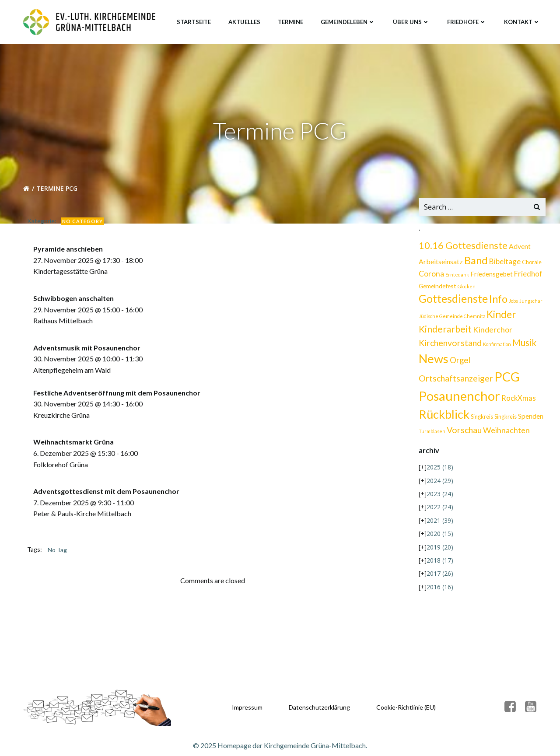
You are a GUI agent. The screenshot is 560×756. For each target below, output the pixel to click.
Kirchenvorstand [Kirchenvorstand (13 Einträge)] (450, 335)
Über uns (412, 21)
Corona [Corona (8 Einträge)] (431, 275)
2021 (439, 506)
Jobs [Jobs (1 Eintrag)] (443, 307)
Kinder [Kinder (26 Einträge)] (433, 320)
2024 (439, 465)
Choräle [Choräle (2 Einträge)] (531, 264)
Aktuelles (245, 21)
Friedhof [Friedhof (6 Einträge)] (528, 276)
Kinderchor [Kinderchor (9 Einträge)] (523, 321)
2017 (439, 558)
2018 (439, 545)
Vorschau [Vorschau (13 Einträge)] (514, 403)
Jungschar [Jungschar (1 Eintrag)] (460, 307)
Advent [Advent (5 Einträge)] (519, 247)
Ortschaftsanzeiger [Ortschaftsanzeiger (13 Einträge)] (508, 352)
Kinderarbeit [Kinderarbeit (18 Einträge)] (476, 320)
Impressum (247, 692)
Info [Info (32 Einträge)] (427, 305)
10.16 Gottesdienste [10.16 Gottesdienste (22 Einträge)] (463, 247)
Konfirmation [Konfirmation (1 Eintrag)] (497, 336)
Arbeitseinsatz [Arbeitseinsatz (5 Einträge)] (440, 263)
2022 (439, 492)
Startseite (194, 21)
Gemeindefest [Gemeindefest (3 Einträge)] (437, 291)
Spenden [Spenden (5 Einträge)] (455, 404)
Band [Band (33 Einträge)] (476, 262)
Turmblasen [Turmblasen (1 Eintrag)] (482, 404)
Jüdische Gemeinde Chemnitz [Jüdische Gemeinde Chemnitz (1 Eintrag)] (506, 307)
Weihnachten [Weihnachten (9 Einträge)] (442, 415)
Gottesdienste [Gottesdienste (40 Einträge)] (511, 289)
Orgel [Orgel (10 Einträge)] (460, 352)
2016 (439, 572)
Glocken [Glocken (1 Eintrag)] (466, 291)
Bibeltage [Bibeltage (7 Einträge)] (504, 263)
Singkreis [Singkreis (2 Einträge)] (517, 390)
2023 (439, 479)
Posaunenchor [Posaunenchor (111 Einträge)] (486, 369)
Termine (291, 21)
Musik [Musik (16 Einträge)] (524, 335)
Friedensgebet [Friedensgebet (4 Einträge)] (491, 276)
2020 (439, 519)
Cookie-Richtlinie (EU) (406, 692)
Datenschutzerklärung (319, 692)
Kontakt (523, 21)
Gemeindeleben (348, 21)
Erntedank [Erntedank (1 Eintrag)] (457, 276)
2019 (439, 532)
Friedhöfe (467, 21)
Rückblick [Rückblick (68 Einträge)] (479, 387)
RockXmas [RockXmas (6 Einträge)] (436, 389)
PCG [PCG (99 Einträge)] (431, 369)
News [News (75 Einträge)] (433, 350)
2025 (439, 452)
